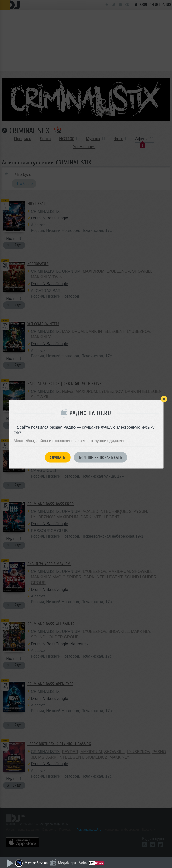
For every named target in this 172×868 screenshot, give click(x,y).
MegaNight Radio (72, 863)
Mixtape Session (36, 863)
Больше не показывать (101, 458)
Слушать (58, 458)
